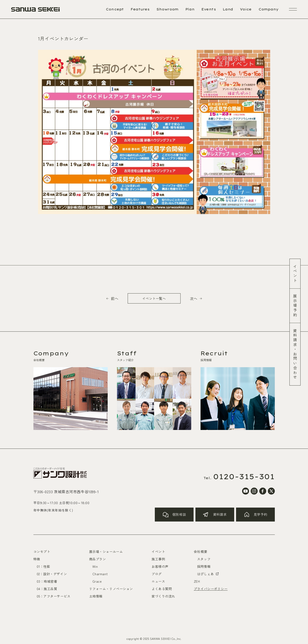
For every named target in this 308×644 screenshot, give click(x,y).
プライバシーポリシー (211, 589)
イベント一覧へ (154, 298)
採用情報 (204, 566)
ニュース (158, 581)
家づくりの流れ (163, 596)
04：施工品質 (47, 589)
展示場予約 (295, 306)
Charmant (100, 574)
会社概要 (201, 552)
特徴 (37, 559)
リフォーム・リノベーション (111, 589)
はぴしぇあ (208, 574)
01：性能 (44, 566)
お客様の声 (160, 566)
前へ (115, 298)
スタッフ (204, 559)
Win (95, 566)
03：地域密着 (47, 581)
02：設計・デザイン (52, 574)
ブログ (157, 574)
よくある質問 (162, 589)
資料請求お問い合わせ (295, 354)
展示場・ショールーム (106, 552)
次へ (194, 298)
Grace (97, 581)
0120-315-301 (244, 476)
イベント (295, 274)
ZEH (197, 581)
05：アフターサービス (54, 596)
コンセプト (42, 552)
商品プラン (98, 559)
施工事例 (158, 559)
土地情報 (96, 596)
